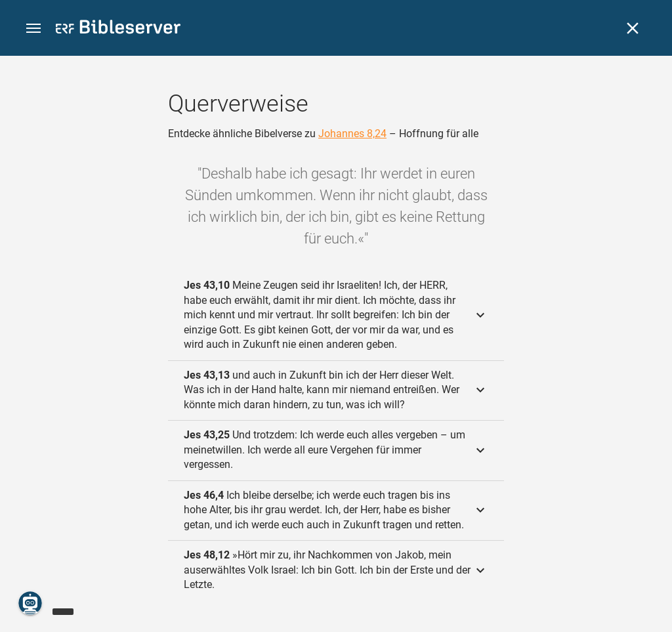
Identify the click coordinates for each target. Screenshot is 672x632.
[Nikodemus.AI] (30, 603)
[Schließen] (633, 28)
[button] (33, 29)
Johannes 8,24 (352, 134)
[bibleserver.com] (118, 29)
